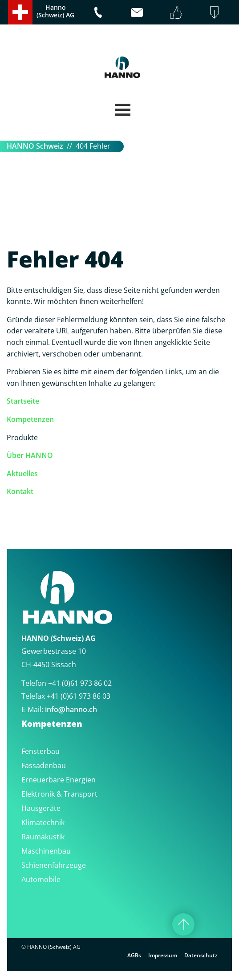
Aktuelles (22, 474)
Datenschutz (201, 955)
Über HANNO (30, 455)
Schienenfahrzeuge (54, 865)
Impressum (163, 955)
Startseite (23, 401)
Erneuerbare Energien (59, 780)
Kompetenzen (30, 419)
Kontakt (20, 491)
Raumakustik (43, 837)
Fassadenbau (44, 765)
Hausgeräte (41, 808)
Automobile (41, 879)
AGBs (134, 955)
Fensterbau (41, 751)
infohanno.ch (71, 709)
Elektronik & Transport (59, 794)
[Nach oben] (183, 924)
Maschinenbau (46, 851)
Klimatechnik (43, 822)
